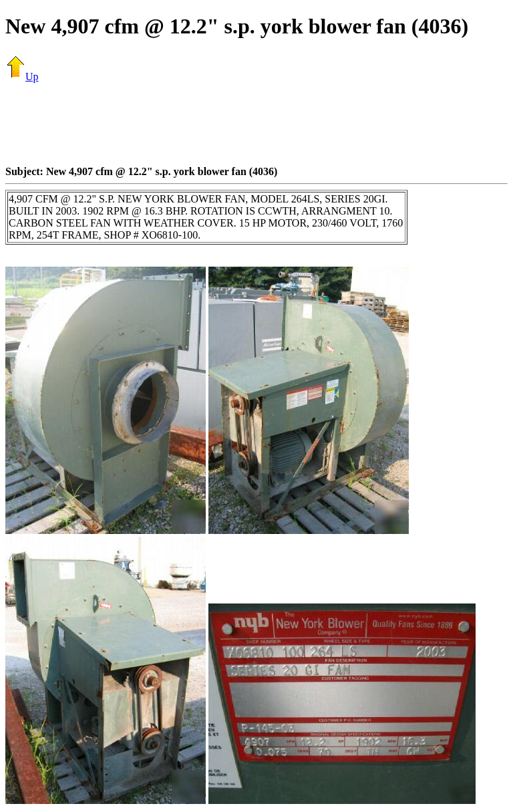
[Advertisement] (256, 124)
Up (22, 77)
